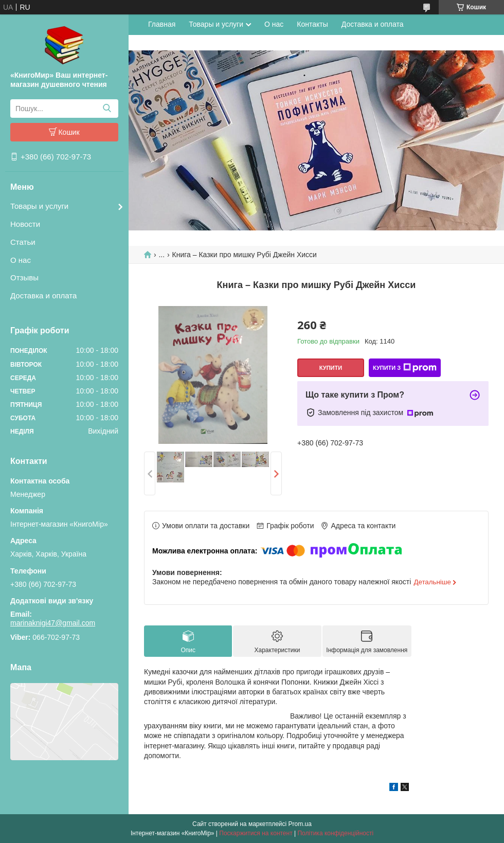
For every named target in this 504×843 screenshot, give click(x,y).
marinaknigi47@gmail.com (53, 623)
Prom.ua (300, 824)
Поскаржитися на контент (256, 833)
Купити (331, 368)
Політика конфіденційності (335, 833)
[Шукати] (107, 109)
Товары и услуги (39, 206)
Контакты (312, 24)
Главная (162, 24)
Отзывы (24, 277)
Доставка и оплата (43, 295)
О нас (21, 260)
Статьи (23, 242)
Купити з (405, 368)
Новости (25, 224)
